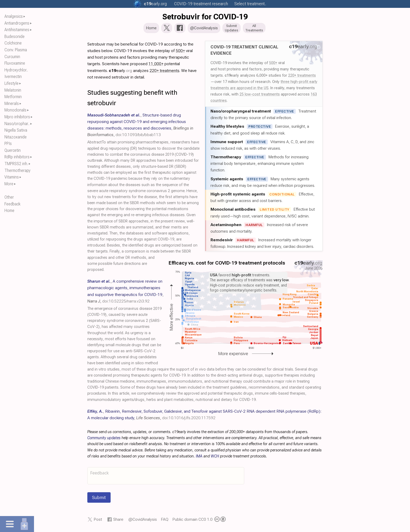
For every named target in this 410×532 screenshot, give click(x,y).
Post (98, 521)
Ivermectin (13, 77)
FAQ (165, 521)
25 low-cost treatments (260, 96)
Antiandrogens (17, 23)
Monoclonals (15, 110)
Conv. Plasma (16, 50)
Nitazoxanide (16, 137)
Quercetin (13, 150)
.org (155, 4)
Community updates (104, 439)
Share (118, 521)
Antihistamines (17, 30)
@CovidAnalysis (143, 521)
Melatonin (13, 90)
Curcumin (12, 57)
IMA (199, 458)
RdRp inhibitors (17, 157)
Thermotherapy (18, 170)
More (9, 184)
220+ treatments (302, 77)
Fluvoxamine (15, 63)
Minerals (12, 103)
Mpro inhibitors (17, 117)
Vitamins (12, 177)
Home (9, 211)
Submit (99, 499)
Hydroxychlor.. (16, 70)
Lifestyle (12, 83)
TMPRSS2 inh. (16, 164)
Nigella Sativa (16, 130)
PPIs (8, 144)
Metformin (13, 97)
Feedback (12, 204)
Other (9, 197)
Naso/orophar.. (17, 124)
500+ (273, 64)
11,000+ (156, 65)
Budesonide (15, 37)
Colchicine (13, 43)
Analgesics (14, 16)
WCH (215, 458)
